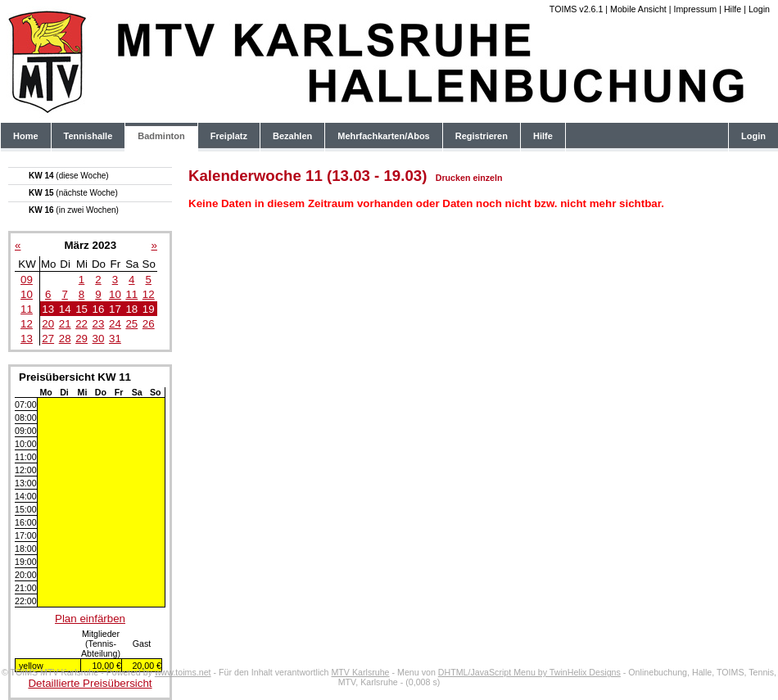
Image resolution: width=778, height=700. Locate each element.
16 (99, 309)
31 (115, 339)
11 (131, 294)
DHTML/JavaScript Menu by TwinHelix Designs (529, 672)
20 (48, 324)
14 (65, 309)
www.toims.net (183, 672)
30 (99, 339)
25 (131, 324)
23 (99, 324)
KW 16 (74, 210)
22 (81, 324)
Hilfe (733, 9)
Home (26, 136)
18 (131, 309)
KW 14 (69, 176)
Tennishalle (88, 136)
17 (115, 309)
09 (27, 280)
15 (81, 309)
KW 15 (73, 193)
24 (115, 324)
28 (65, 339)
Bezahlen (292, 136)
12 (149, 294)
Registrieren (482, 136)
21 (65, 324)
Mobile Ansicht (638, 9)
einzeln (487, 178)
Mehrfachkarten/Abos (383, 136)
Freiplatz (229, 136)
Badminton (161, 136)
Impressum (695, 9)
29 (81, 339)
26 (149, 324)
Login (759, 9)
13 (48, 309)
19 (149, 309)
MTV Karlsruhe (360, 672)
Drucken (453, 178)
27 (48, 339)
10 (27, 294)
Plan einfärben (90, 619)
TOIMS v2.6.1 (577, 9)
